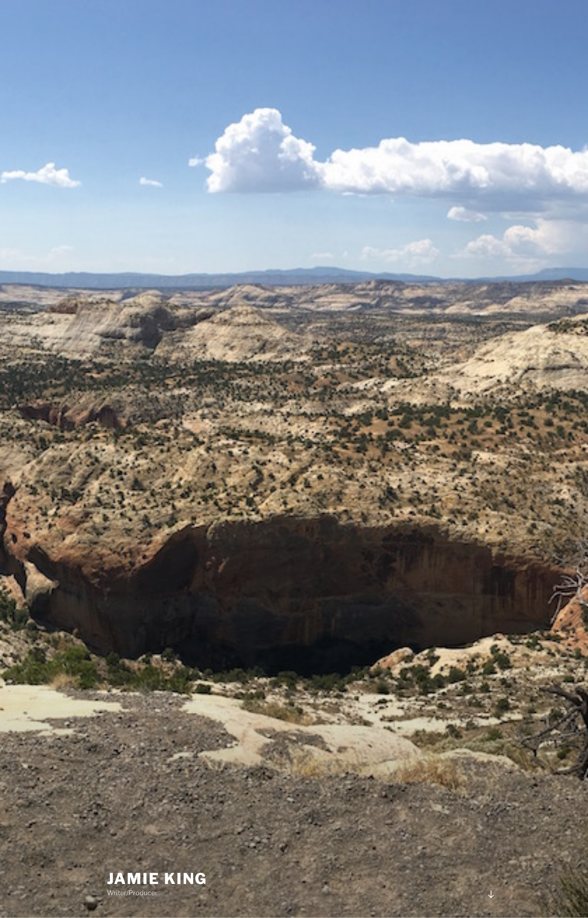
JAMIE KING (157, 879)
